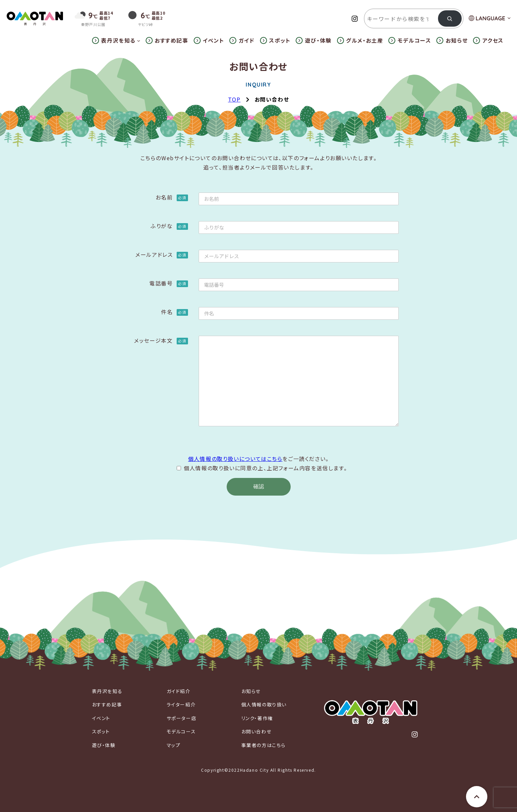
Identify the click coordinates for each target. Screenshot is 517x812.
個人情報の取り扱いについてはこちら (235, 459)
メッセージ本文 (161, 340)
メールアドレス (161, 254)
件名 (174, 312)
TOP (234, 99)
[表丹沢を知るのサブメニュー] (139, 41)
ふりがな (169, 226)
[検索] (450, 18)
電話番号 (168, 283)
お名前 (172, 197)
